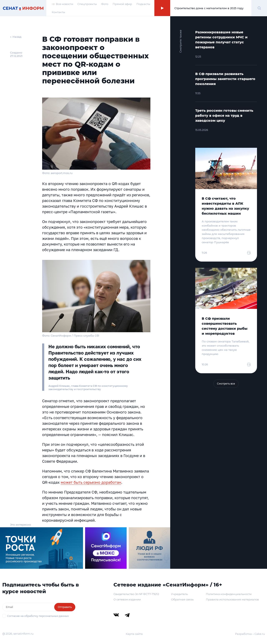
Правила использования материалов (232, 599)
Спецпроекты (87, 4)
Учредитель (179, 594)
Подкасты (143, 4)
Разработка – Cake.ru (250, 634)
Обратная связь (182, 599)
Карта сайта (134, 634)
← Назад (16, 37)
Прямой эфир (122, 4)
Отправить (65, 607)
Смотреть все (226, 384)
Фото (105, 4)
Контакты (58, 12)
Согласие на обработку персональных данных (38, 616)
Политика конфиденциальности (229, 594)
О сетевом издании (127, 599)
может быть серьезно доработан (91, 482)
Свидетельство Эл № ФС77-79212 (136, 594)
